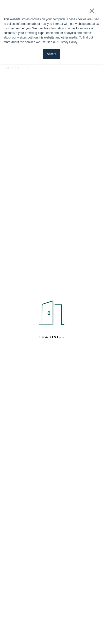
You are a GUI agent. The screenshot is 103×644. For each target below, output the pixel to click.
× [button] (92, 11)
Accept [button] (52, 54)
